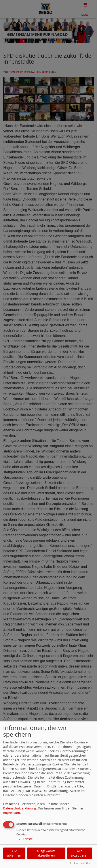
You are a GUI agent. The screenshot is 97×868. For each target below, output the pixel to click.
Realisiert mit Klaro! (81, 863)
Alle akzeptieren (80, 853)
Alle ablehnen (14, 853)
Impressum (11, 813)
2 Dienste (25, 839)
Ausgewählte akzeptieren (46, 853)
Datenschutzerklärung (20, 808)
